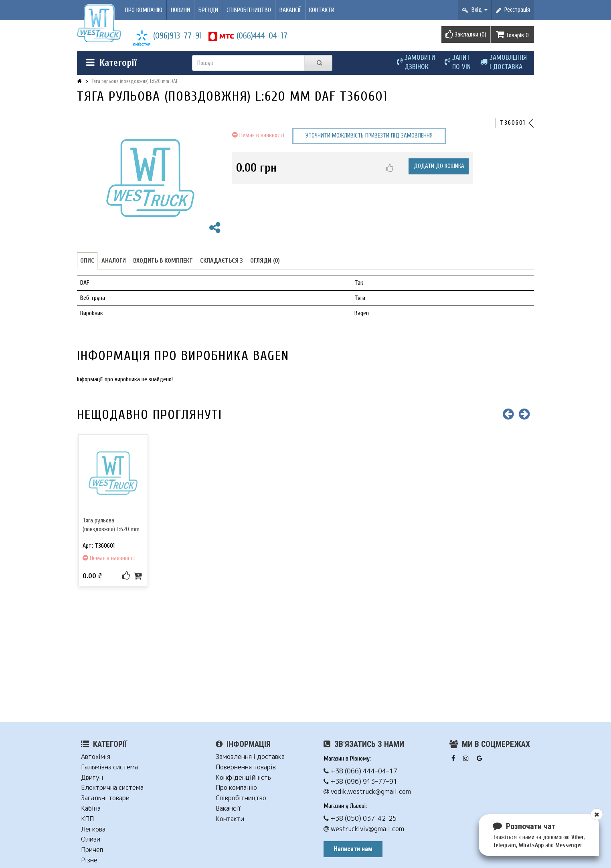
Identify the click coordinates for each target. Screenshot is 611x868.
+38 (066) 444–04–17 (360, 771)
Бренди (208, 10)
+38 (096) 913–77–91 (360, 782)
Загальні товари (105, 798)
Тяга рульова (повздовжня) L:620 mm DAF (135, 81)
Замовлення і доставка (250, 757)
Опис (87, 261)
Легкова (93, 829)
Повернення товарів (246, 767)
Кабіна (91, 808)
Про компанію (144, 10)
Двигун (92, 778)
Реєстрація (513, 10)
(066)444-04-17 (262, 36)
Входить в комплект (163, 261)
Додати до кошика (439, 166)
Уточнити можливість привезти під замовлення (369, 136)
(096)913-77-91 (178, 36)
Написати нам (353, 849)
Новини (180, 10)
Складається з (222, 261)
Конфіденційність (243, 778)
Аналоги (114, 261)
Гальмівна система (109, 767)
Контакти (322, 10)
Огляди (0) (265, 261)
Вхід (475, 10)
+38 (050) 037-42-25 (360, 818)
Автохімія (96, 757)
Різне (89, 860)
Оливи (91, 839)
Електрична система (112, 788)
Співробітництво (249, 10)
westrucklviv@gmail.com (364, 829)
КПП (87, 819)
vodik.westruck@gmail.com (367, 792)
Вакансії (290, 10)
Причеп (92, 850)
